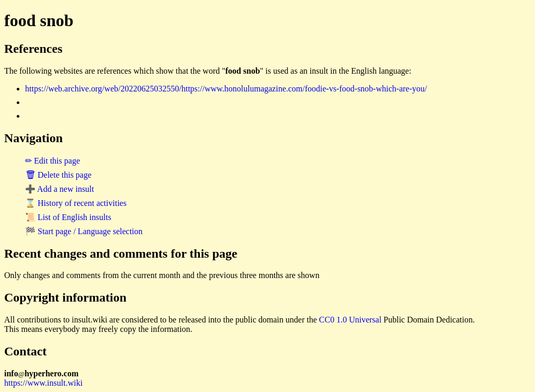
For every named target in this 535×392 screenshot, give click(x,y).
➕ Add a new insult (60, 189)
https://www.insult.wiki (43, 383)
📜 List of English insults (68, 217)
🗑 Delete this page (58, 175)
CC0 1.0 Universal (351, 320)
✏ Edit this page (53, 161)
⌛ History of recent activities (76, 203)
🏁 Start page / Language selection (84, 231)
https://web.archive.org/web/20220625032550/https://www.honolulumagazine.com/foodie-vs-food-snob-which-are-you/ (226, 89)
